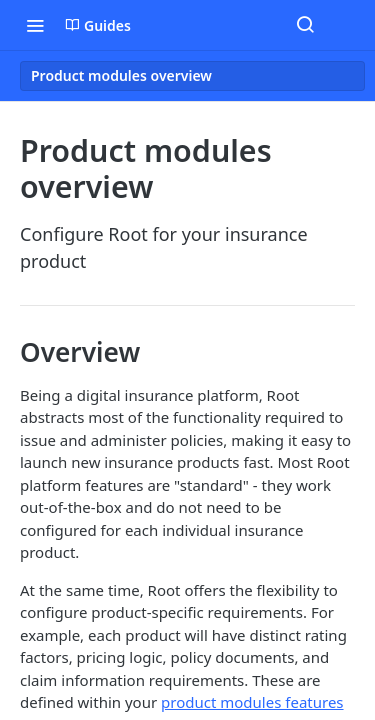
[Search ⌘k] (305, 25)
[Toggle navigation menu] (35, 25)
